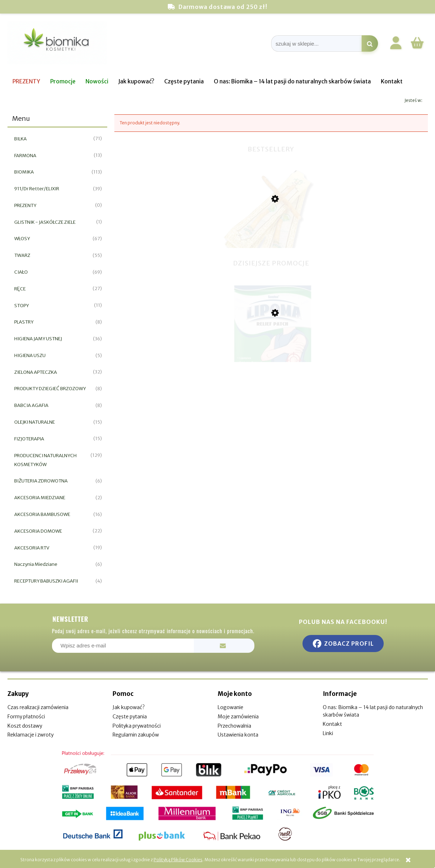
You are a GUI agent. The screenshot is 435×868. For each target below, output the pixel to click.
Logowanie (231, 707)
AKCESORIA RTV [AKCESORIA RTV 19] (32, 548)
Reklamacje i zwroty (30, 735)
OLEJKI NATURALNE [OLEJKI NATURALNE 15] (35, 422)
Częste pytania (130, 717)
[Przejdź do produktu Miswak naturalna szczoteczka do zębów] (271, 237)
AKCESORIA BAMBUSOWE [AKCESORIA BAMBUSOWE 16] (42, 514)
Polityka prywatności (137, 726)
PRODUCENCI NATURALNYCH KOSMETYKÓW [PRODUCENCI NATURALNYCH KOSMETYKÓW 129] (45, 460)
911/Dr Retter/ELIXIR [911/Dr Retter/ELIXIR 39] (37, 189)
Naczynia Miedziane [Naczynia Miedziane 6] (36, 564)
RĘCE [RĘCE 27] (20, 289)
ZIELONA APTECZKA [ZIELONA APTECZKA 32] (36, 372)
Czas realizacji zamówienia (38, 707)
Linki (328, 733)
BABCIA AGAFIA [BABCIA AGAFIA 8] (31, 405)
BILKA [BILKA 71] (20, 139)
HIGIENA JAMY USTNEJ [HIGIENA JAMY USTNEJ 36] (38, 339)
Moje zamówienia (238, 717)
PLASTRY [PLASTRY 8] (24, 322)
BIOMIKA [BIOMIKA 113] (24, 172)
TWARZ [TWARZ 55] (22, 255)
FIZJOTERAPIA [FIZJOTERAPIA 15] (29, 439)
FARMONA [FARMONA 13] (25, 156)
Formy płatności (26, 717)
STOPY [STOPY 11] (22, 306)
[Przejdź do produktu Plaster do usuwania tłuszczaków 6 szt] (271, 349)
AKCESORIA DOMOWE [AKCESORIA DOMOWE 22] (38, 531)
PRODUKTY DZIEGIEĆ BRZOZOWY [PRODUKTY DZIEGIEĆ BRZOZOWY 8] (50, 389)
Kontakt (332, 724)
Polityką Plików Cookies (178, 860)
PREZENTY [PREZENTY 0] (25, 205)
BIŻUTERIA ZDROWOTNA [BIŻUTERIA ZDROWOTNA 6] (41, 481)
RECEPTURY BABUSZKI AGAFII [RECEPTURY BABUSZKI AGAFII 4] (46, 581)
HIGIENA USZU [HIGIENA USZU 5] (30, 355)
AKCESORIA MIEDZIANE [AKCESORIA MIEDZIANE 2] (40, 498)
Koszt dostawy (25, 726)
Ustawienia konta (238, 735)
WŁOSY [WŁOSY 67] (22, 239)
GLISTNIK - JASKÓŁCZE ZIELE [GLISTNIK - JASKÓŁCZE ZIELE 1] (45, 222)
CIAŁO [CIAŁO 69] (21, 272)
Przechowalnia (234, 726)
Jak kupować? (129, 707)
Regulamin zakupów (136, 735)
